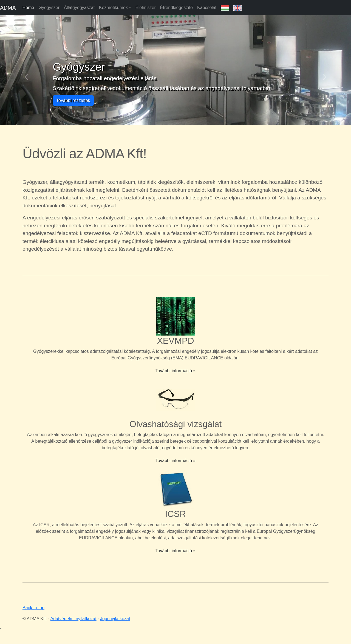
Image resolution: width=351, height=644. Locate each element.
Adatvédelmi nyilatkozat (73, 619)
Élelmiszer (146, 8)
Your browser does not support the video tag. (283, 156)
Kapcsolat (207, 8)
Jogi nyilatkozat (115, 619)
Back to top (33, 608)
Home (28, 8)
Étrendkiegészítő (176, 8)
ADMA (8, 8)
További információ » (176, 371)
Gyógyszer (49, 8)
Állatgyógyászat (79, 8)
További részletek (73, 100)
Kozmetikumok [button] (113, 8)
